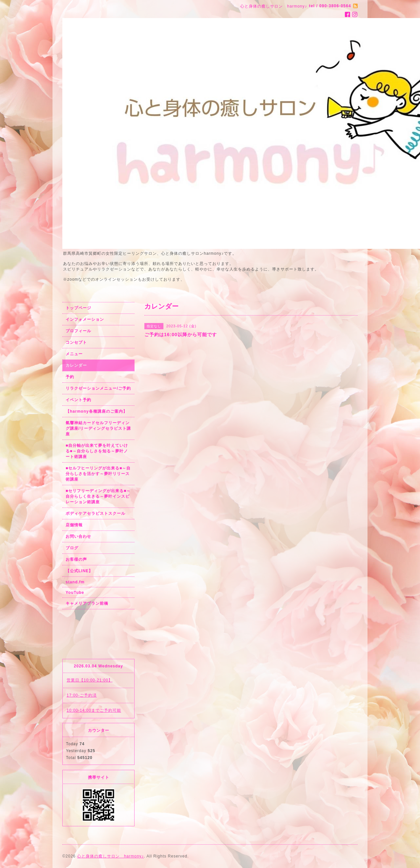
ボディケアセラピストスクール (95, 513)
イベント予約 (78, 400)
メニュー (74, 354)
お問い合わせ (78, 536)
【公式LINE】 (79, 571)
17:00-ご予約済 (82, 695)
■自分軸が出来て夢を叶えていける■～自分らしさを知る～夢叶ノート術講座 (97, 451)
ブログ (72, 548)
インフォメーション (85, 319)
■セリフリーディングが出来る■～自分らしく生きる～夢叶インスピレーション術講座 (98, 496)
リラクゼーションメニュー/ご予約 (98, 388)
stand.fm (75, 582)
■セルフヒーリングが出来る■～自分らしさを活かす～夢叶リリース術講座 (98, 474)
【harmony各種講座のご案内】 (96, 411)
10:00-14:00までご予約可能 (94, 710)
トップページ (78, 308)
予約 (70, 377)
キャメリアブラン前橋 (87, 603)
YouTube (75, 593)
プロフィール (78, 331)
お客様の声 (76, 559)
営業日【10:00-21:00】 (90, 680)
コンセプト (76, 342)
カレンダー (76, 365)
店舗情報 (74, 525)
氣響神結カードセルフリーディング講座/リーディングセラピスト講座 (98, 428)
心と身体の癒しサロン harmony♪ (111, 856)
